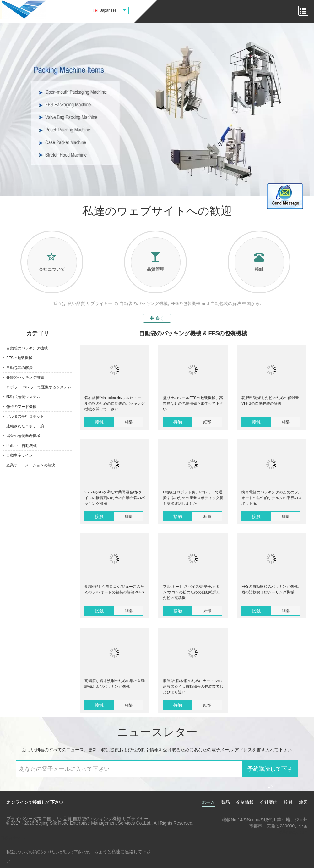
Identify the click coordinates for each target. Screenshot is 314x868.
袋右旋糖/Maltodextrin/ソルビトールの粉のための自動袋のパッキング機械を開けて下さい (115, 403)
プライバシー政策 (24, 819)
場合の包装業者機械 (23, 436)
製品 (225, 802)
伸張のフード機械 (21, 407)
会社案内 (269, 802)
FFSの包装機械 (19, 358)
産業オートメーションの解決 (31, 465)
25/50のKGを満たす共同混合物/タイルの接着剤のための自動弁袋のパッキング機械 (115, 498)
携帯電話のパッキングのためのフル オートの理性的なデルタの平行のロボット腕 (272, 498)
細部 (129, 422)
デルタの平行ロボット (25, 416)
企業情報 (245, 802)
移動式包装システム (23, 397)
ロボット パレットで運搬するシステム (39, 387)
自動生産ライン (19, 455)
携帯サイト (13, 838)
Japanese (113, 10)
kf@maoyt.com (293, 832)
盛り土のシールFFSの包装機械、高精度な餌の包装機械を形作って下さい (193, 403)
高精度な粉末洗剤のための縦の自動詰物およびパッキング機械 (115, 684)
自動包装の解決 (19, 368)
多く (157, 318)
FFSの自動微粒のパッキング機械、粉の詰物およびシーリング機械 (271, 589)
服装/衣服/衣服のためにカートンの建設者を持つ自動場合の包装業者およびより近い (193, 687)
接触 (99, 422)
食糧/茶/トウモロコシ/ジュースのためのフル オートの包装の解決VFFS (114, 589)
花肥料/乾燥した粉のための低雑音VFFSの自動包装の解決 (270, 401)
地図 (303, 802)
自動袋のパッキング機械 (27, 348)
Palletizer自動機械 (22, 446)
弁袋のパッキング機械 (25, 377)
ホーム (208, 802)
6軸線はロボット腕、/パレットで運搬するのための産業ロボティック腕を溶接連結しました (193, 498)
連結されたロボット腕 (25, 426)
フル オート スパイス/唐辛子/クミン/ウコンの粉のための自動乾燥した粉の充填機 (192, 592)
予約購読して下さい (270, 772)
